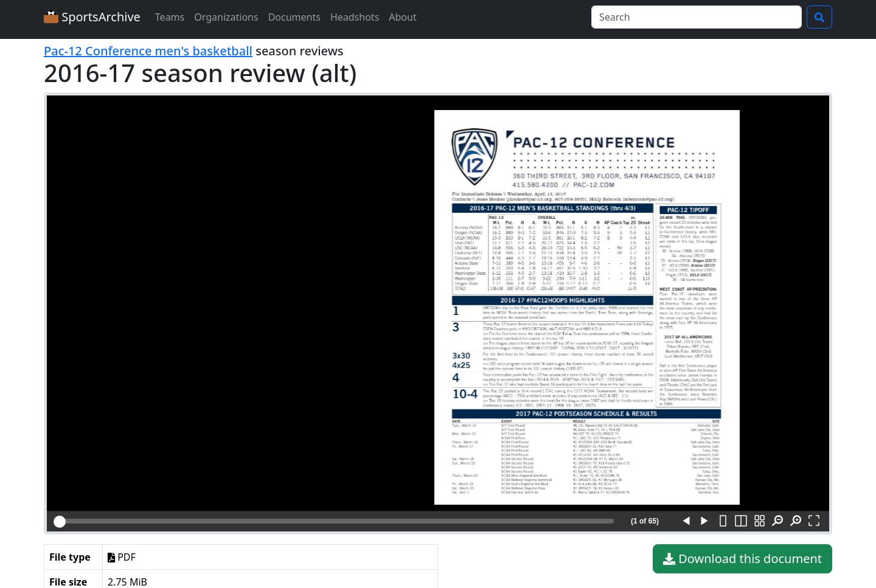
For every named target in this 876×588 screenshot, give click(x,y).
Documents (294, 17)
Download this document (742, 559)
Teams (170, 17)
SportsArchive (92, 17)
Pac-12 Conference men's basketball (148, 51)
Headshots (355, 17)
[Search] (697, 17)
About (402, 17)
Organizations (226, 17)
